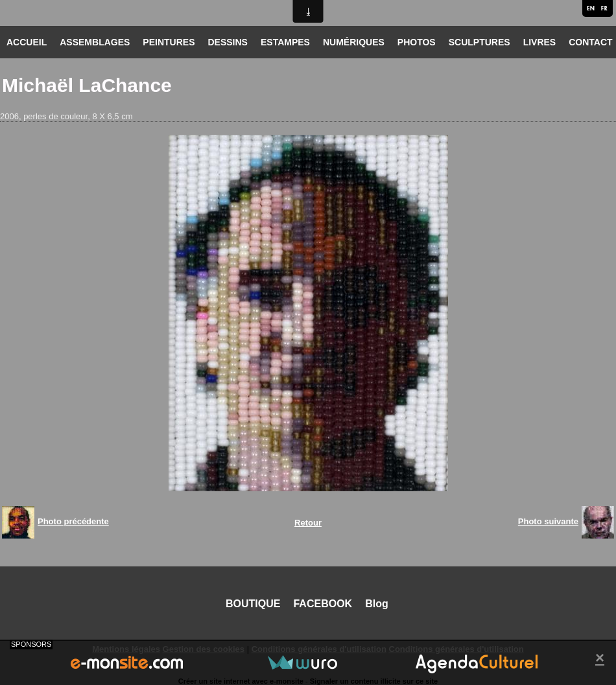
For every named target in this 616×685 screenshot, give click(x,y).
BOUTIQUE (253, 604)
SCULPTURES (480, 42)
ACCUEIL (27, 42)
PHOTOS (417, 42)
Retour (308, 523)
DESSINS (227, 42)
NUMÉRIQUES (354, 42)
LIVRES (540, 42)
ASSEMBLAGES (95, 42)
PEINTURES (169, 42)
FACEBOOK (323, 604)
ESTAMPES (285, 42)
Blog (377, 604)
